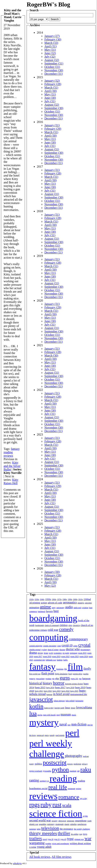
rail (78, 771)
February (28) (53, 84)
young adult (44, 847)
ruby (46, 805)
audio (69, 607)
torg (81, 834)
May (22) (50, 586)
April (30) (50, 91)
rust (57, 805)
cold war (53, 630)
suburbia (73, 824)
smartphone (81, 821)
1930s (37, 599)
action (44, 603)
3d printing (35, 603)
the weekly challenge (82, 829)
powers (70, 764)
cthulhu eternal (35, 650)
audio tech (77, 608)
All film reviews (61, 857)
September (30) (54, 108)
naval (63, 724)
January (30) (52, 572)
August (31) (52, 149)
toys (85, 834)
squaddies (43, 824)
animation (34, 607)
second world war (40, 820)
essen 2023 (75, 656)
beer (56, 611)
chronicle (76, 625)
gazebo (86, 674)
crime (75, 646)
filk (65, 669)
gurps (65, 678)
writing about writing (80, 843)
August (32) (52, 60)
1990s (70, 599)
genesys (32, 679)
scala (67, 805)
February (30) (53, 39)
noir (69, 725)
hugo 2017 (60, 687)
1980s (65, 599)
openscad (40, 735)
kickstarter (79, 701)
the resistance (66, 829)
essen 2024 (84, 656)
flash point (48, 673)
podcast (86, 756)
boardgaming (53, 618)
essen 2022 (65, 656)
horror (59, 683)
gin (53, 679)
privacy (85, 764)
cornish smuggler (36, 646)
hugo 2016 (50, 688)
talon (39, 829)
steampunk (60, 824)
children (63, 625)
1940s (42, 599)
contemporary (78, 639)
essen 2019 (56, 656)
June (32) (50, 53)
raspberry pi (44, 781)
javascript (41, 699)
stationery (51, 824)
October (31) (52, 67)
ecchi (51, 653)
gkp (57, 678)
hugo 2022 (48, 691)
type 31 (57, 839)
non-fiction (79, 724)
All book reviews (40, 857)
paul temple (60, 735)
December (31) (54, 74)
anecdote (88, 603)
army (54, 608)
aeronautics (70, 602)
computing (49, 637)
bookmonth (39, 625)
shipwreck (62, 821)
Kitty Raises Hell (11, 481)
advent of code (55, 603)
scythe (85, 816)
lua (33, 713)
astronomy (60, 608)
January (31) (52, 125)
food (70, 674)
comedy (66, 629)
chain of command (52, 625)
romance (69, 797)
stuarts (67, 824)
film (75, 667)
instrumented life (79, 694)
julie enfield (70, 701)
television (50, 828)
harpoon (86, 678)
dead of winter (53, 650)
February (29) (53, 129)
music (74, 715)
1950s (48, 599)
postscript (55, 762)
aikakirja (81, 603)
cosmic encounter (50, 646)
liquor (73, 708)
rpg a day (83, 798)
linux (68, 708)
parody (52, 735)
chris (70, 625)
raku (86, 770)
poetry (32, 764)
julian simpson (59, 701)
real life (58, 787)
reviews (8, 456)
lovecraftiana (84, 707)
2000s (75, 599)
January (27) (52, 36)
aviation (85, 608)
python (60, 770)
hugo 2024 (66, 691)
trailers (36, 838)
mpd (58, 715)
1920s (32, 599)
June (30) (50, 98)
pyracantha (47, 771)
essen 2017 (38, 656)
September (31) (54, 63)
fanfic (65, 660)
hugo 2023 (57, 691)
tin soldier (75, 834)
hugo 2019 (80, 687)
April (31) (50, 46)
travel (45, 839)
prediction (77, 764)
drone (46, 653)
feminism (60, 669)
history (47, 683)
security (55, 821)
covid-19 (67, 645)
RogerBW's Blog (48, 4)
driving (40, 653)
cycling (44, 650)
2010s (80, 599)
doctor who (73, 649)
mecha (40, 715)
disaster (62, 650)
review (78, 789)
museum (66, 714)
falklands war (51, 660)
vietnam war (79, 839)
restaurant (71, 789)
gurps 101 (74, 679)
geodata (48, 679)
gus (80, 679)
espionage (74, 653)
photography (74, 756)
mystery (44, 722)
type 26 (50, 839)
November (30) (54, 70)
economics (58, 653)
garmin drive (77, 674)
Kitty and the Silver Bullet (12, 466)
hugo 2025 (74, 691)
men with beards (49, 715)
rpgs (34, 805)
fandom (60, 660)
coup (59, 646)
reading (8, 452)
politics (39, 764)
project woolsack (36, 771)
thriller (64, 833)
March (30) (51, 355)
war (88, 838)
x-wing (33, 847)
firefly (87, 669)
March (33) (51, 43)
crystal (84, 645)
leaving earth (59, 708)
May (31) (50, 50)
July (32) (50, 57)
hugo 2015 (40, 687)
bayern (49, 611)
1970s (59, 599)
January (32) (52, 81)
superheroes (82, 824)
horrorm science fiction (74, 684)
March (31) (51, 88)
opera (47, 735)
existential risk (39, 660)
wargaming (37, 843)
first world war (35, 674)
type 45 (63, 839)
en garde (66, 653)
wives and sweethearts (60, 843)
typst (70, 839)
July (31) (50, 101)
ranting (34, 780)
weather (48, 843)
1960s (54, 599)
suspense (33, 829)
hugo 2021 (39, 691)
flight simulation (61, 674)
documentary (85, 650)
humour (49, 694)
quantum (73, 771)
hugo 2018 (70, 688)
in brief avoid (61, 694)
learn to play (49, 708)
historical (36, 683)
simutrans (71, 821)
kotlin (36, 706)
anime (45, 607)
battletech (42, 611)
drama (33, 653)
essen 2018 (47, 656)
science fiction (56, 814)
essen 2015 (82, 653)
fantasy (15, 449)
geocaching (40, 679)
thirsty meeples (43, 833)
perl (72, 733)
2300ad (87, 599)
